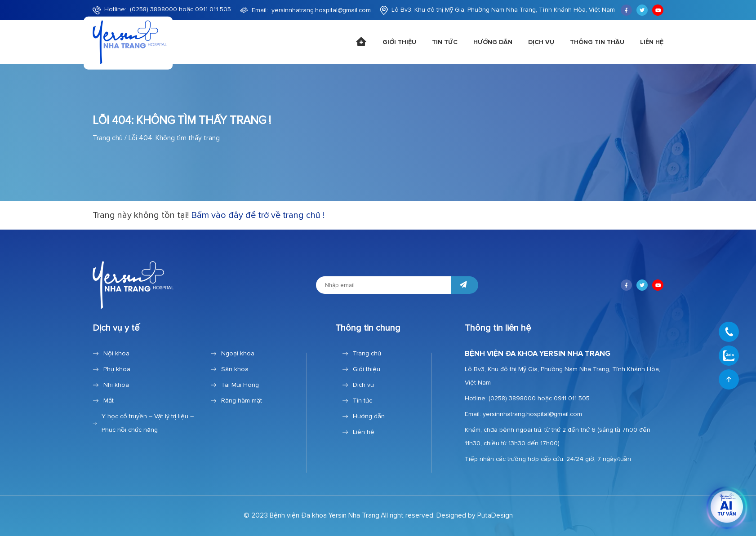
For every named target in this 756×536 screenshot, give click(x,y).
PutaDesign (495, 516)
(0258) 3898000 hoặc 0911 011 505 (180, 9)
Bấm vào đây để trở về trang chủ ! (258, 215)
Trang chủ (108, 138)
